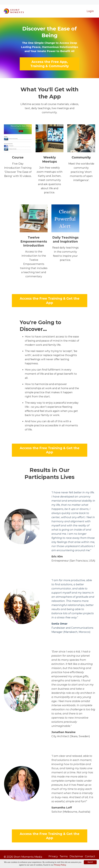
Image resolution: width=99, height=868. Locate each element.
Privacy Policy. (60, 865)
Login (90, 6)
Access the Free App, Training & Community (50, 59)
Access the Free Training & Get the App (50, 296)
